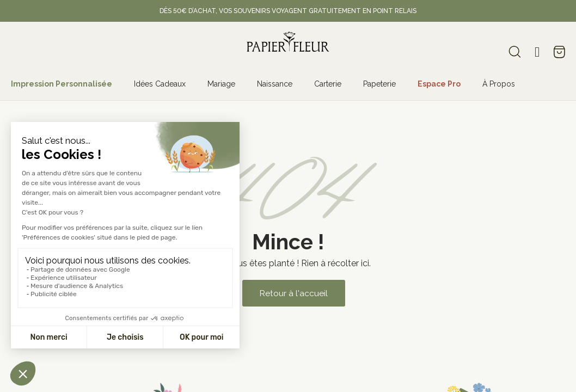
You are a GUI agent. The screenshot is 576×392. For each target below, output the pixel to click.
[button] (293, 293)
